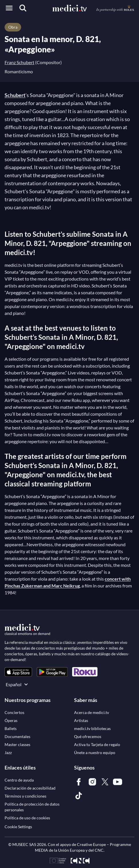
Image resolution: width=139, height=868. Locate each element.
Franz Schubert (19, 62)
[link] (18, 672)
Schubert (15, 95)
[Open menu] (9, 8)
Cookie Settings (18, 827)
